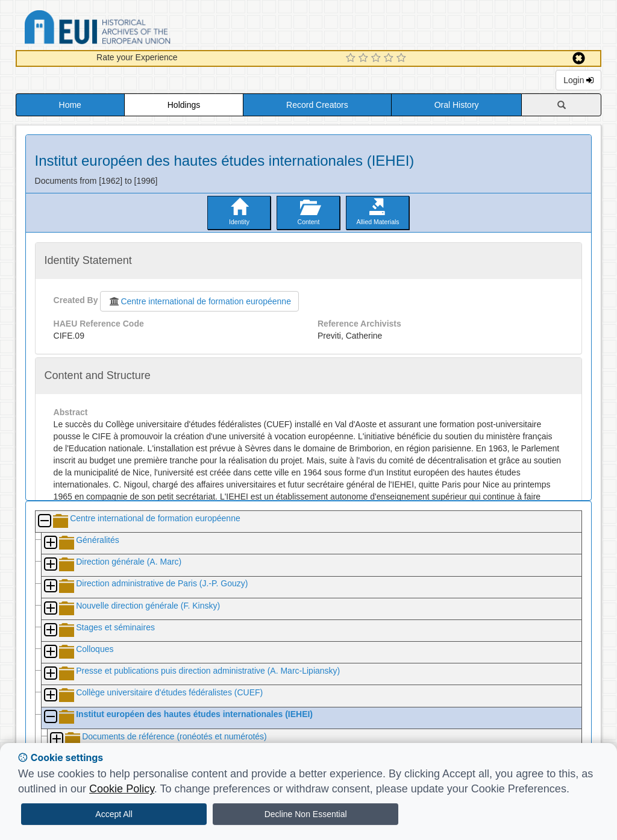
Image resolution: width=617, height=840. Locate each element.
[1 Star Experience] (352, 58)
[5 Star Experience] (403, 58)
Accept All (114, 814)
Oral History (457, 105)
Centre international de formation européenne (199, 301)
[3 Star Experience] (377, 58)
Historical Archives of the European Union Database (131, 29)
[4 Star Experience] (390, 58)
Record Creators (317, 105)
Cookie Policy (122, 789)
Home (70, 105)
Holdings (184, 105)
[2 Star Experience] (365, 58)
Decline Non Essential (306, 814)
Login (578, 80)
